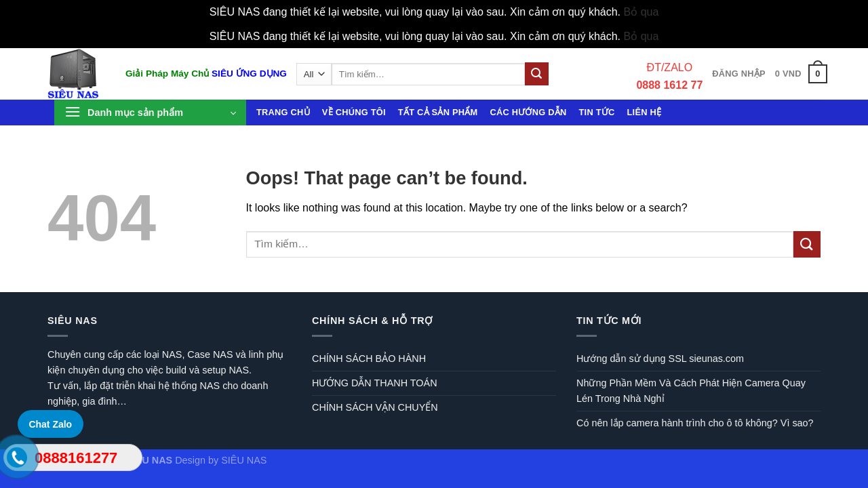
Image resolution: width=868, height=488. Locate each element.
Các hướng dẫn (528, 112)
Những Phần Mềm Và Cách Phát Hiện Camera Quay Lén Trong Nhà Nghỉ (691, 391)
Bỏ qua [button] (642, 12)
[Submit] (536, 74)
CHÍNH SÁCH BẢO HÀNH (369, 359)
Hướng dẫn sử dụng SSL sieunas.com (660, 359)
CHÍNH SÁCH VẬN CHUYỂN (375, 407)
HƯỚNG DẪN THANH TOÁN (375, 383)
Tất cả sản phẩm (438, 112)
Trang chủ (283, 112)
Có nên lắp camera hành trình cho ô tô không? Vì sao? (695, 423)
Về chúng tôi (354, 112)
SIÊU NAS (244, 460)
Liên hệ (645, 112)
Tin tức (597, 112)
